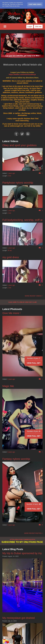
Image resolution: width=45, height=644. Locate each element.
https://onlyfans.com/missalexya (22, 540)
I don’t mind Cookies (35, 4)
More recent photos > (33, 533)
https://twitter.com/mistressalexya (22, 74)
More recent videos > (34, 296)
